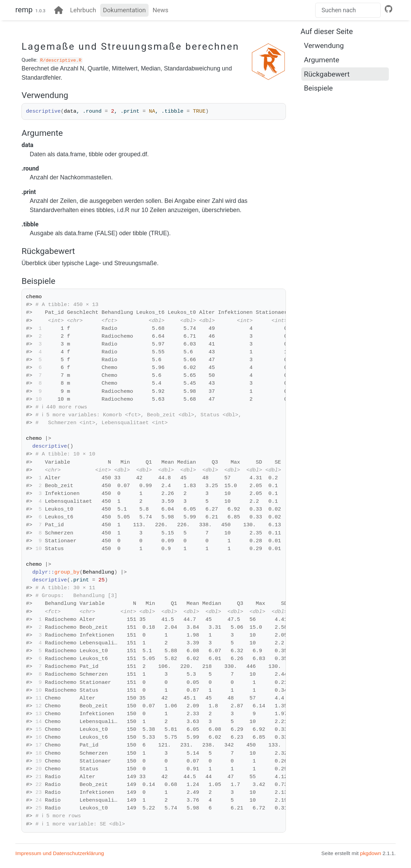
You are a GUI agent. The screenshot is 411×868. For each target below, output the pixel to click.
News (161, 10)
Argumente (322, 60)
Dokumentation (124, 10)
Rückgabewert (327, 74)
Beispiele (318, 88)
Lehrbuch (83, 10)
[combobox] (348, 10)
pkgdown (371, 853)
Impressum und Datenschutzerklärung (60, 853)
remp (24, 10)
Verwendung (324, 45)
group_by (67, 572)
